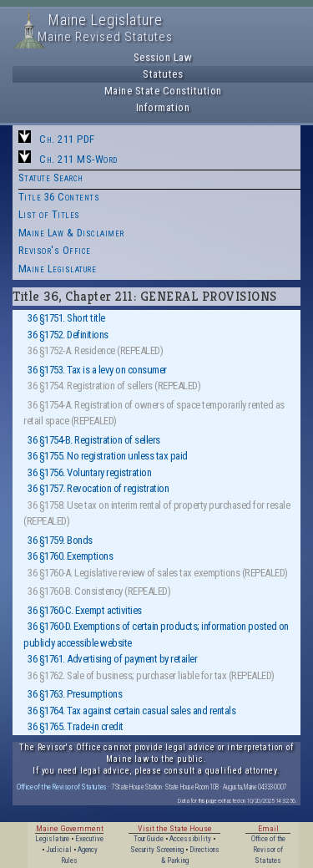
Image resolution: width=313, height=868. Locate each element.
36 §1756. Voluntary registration (89, 472)
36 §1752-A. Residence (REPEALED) (95, 350)
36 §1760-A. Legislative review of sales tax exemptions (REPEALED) (158, 573)
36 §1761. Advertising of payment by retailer (112, 659)
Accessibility (190, 839)
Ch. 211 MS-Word (78, 159)
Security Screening (157, 850)
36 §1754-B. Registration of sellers (94, 440)
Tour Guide (149, 839)
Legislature (52, 839)
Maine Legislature (58, 269)
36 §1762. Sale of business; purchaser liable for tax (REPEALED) (151, 675)
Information (163, 107)
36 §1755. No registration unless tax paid (108, 456)
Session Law (163, 57)
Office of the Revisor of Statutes (62, 787)
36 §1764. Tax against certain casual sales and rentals (131, 711)
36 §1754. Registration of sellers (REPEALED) (114, 386)
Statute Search (51, 178)
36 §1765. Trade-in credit (76, 726)
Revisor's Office (55, 250)
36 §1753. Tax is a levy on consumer (97, 370)
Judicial (59, 850)
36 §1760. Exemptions (70, 556)
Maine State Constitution (163, 91)
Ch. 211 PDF (67, 139)
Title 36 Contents (59, 197)
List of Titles (49, 214)
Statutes (163, 74)
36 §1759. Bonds (60, 540)
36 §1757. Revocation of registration (98, 488)
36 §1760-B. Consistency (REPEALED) (99, 591)
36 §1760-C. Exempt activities (85, 610)
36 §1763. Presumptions (75, 694)
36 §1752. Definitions (68, 335)
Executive (89, 839)
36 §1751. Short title (66, 318)
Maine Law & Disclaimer (71, 233)
